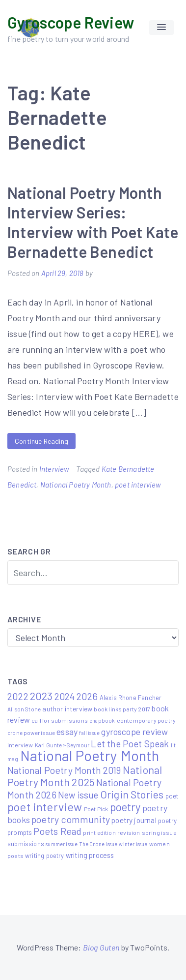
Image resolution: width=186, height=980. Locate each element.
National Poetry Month (76, 485)
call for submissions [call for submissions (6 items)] (60, 720)
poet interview (138, 485)
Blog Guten (101, 947)
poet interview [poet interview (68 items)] (45, 807)
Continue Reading (41, 441)
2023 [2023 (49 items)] (41, 696)
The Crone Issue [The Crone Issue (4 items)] (99, 844)
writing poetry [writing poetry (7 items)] (45, 856)
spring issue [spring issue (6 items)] (159, 832)
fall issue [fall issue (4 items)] (89, 733)
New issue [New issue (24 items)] (78, 795)
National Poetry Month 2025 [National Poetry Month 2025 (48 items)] (85, 776)
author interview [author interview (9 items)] (67, 709)
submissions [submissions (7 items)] (26, 844)
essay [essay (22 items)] (67, 732)
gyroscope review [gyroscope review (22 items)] (134, 732)
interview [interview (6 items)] (20, 745)
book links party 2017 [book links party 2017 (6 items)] (122, 709)
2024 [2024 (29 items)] (65, 696)
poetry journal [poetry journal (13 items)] (134, 820)
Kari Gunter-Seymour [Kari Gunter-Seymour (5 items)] (62, 745)
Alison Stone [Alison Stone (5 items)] (24, 709)
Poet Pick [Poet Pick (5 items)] (96, 809)
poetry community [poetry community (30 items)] (71, 819)
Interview (54, 469)
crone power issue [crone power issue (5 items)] (31, 733)
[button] (161, 28)
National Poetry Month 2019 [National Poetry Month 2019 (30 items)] (64, 770)
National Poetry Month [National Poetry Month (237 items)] (90, 755)
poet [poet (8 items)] (172, 796)
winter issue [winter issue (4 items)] (133, 844)
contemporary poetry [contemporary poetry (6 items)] (146, 720)
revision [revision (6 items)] (129, 832)
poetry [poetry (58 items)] (125, 807)
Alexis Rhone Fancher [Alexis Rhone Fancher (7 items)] (131, 698)
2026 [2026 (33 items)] (87, 696)
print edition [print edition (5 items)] (99, 832)
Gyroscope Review (71, 22)
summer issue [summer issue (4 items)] (62, 844)
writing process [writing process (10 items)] (90, 855)
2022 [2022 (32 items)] (18, 696)
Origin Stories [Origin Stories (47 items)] (132, 794)
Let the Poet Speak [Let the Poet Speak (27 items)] (130, 744)
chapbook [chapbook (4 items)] (102, 720)
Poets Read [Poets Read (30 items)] (57, 831)
